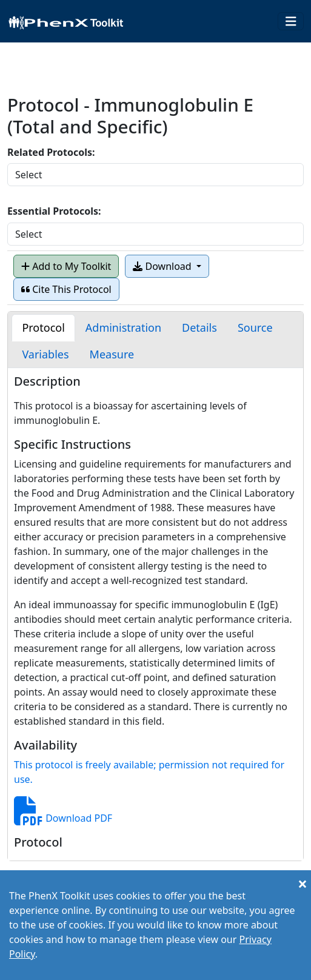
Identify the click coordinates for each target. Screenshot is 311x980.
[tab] (43, 328)
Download (163, 266)
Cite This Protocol (66, 289)
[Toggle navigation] (291, 22)
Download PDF (63, 818)
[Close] (303, 884)
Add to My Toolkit (66, 266)
